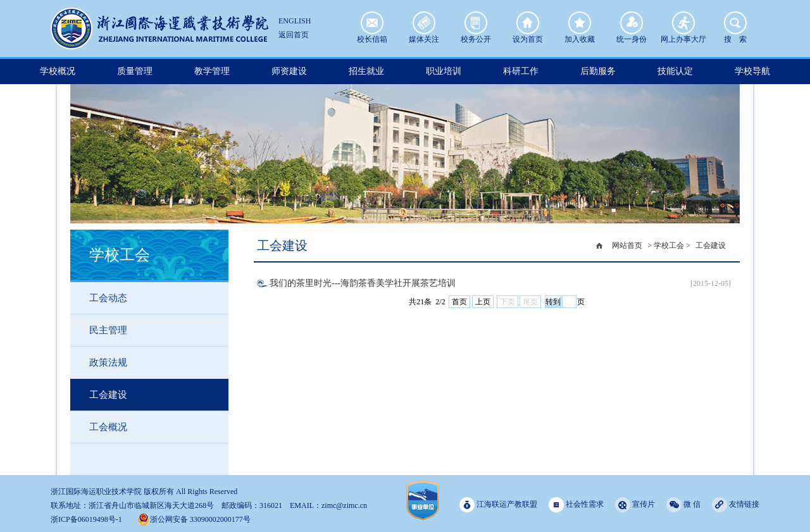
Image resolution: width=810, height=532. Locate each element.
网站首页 (627, 245)
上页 (483, 302)
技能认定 (675, 71)
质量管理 (135, 71)
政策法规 (108, 362)
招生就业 (366, 71)
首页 (459, 302)
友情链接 (736, 504)
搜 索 (735, 23)
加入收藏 (580, 23)
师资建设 (289, 71)
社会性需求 (576, 504)
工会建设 (108, 395)
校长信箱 (372, 23)
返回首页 (294, 35)
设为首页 (528, 23)
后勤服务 (598, 71)
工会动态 (108, 298)
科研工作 (521, 71)
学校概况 (58, 71)
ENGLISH (295, 21)
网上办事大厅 (683, 23)
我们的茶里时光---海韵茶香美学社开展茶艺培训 (363, 283)
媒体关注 (424, 23)
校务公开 (476, 23)
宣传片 (635, 504)
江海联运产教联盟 (498, 504)
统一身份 (632, 23)
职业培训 (444, 71)
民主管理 (108, 330)
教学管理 (212, 71)
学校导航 (752, 71)
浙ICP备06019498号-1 (86, 519)
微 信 (683, 504)
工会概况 (108, 427)
